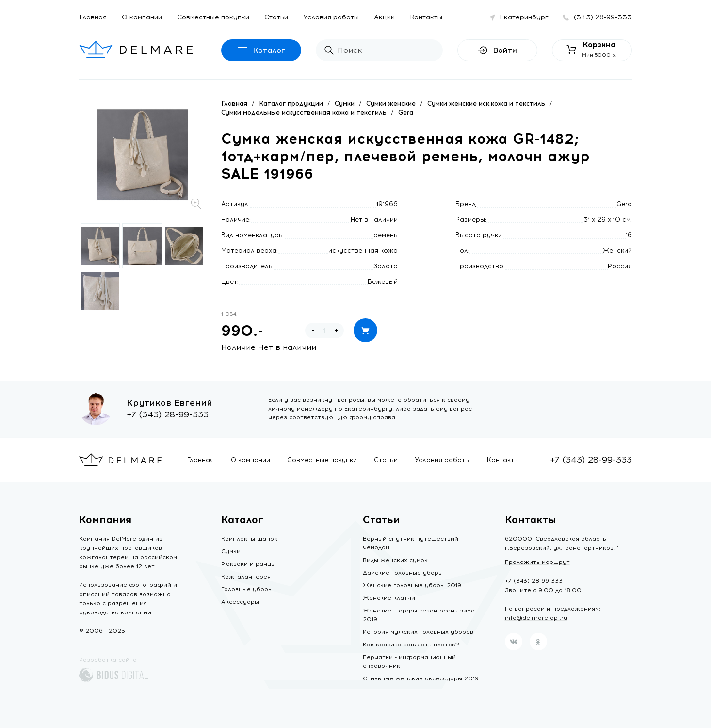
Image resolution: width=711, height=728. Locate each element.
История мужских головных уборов (418, 632)
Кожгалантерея (246, 577)
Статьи (276, 17)
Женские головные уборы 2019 (412, 585)
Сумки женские (391, 104)
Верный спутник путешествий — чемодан (413, 543)
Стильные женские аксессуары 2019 (421, 678)
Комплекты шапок (249, 539)
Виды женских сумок (395, 560)
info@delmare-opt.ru (536, 618)
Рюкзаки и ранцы (248, 564)
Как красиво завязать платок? (411, 645)
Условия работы (331, 17)
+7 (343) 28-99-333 (168, 414)
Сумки (345, 104)
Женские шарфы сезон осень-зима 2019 (419, 615)
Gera (406, 112)
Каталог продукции (291, 104)
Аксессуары (240, 602)
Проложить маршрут (537, 562)
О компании (142, 17)
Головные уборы (247, 589)
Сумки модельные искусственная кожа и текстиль (304, 112)
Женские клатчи (389, 598)
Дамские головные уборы (403, 573)
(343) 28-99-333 (603, 17)
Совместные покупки (213, 17)
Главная (93, 17)
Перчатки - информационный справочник (409, 662)
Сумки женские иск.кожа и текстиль (486, 104)
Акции (384, 17)
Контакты (426, 17)
